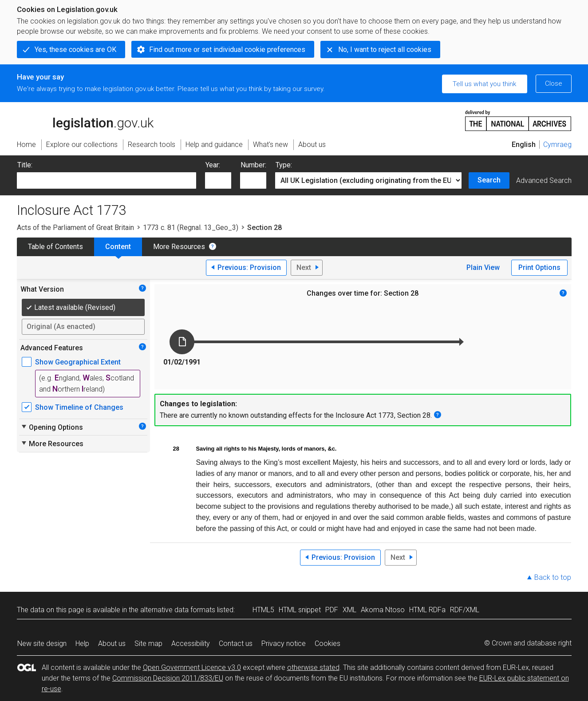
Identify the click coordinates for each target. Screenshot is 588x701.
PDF (332, 610)
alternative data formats (178, 610)
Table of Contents (55, 247)
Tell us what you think (484, 84)
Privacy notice (284, 644)
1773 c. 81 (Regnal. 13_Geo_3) (191, 228)
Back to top (553, 577)
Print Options (539, 267)
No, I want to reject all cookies (385, 50)
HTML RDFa (427, 610)
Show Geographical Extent (78, 362)
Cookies (328, 644)
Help (82, 644)
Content (118, 247)
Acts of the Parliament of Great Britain (75, 228)
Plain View (483, 267)
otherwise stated (313, 667)
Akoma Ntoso (383, 610)
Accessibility (191, 644)
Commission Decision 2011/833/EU (168, 678)
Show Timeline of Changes (79, 407)
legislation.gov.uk (85, 120)
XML (349, 610)
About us (112, 644)
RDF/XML (465, 610)
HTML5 (263, 610)
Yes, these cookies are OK (75, 50)
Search (489, 180)
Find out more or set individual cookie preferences (227, 50)
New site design (42, 644)
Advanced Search (544, 180)
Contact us (236, 644)
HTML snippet (300, 610)
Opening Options (52, 427)
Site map (148, 644)
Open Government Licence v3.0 (192, 667)
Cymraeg (557, 145)
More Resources (179, 247)
